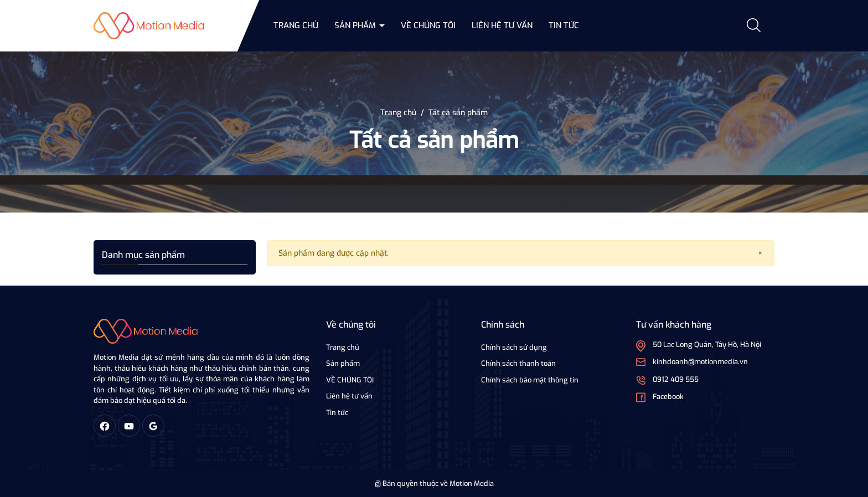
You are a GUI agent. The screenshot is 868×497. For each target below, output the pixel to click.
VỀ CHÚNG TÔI (428, 25)
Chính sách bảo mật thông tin (530, 380)
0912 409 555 (676, 379)
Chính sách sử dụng (514, 347)
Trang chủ (296, 25)
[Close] (760, 253)
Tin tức (564, 25)
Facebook (668, 397)
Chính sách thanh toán (518, 363)
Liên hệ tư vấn (502, 25)
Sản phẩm (356, 25)
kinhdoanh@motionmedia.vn (700, 362)
